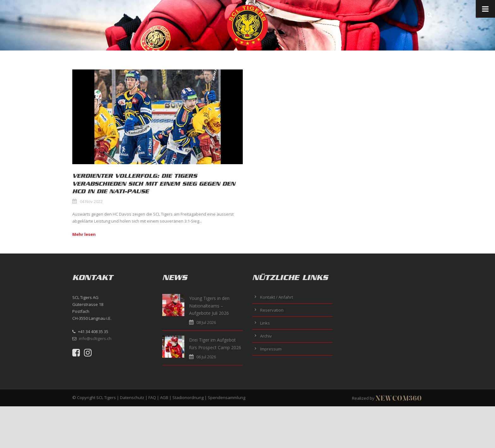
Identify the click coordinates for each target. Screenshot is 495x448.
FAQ (152, 397)
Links (265, 323)
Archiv (266, 336)
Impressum (271, 349)
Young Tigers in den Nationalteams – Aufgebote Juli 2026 (209, 306)
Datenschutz (132, 397)
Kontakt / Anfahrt (277, 297)
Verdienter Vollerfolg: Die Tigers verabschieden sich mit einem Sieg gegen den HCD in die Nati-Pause (154, 184)
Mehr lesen (84, 234)
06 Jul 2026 (206, 357)
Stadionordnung (188, 397)
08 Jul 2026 (206, 322)
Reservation (272, 310)
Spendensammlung (227, 397)
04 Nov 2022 (91, 201)
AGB (164, 397)
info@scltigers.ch (95, 338)
